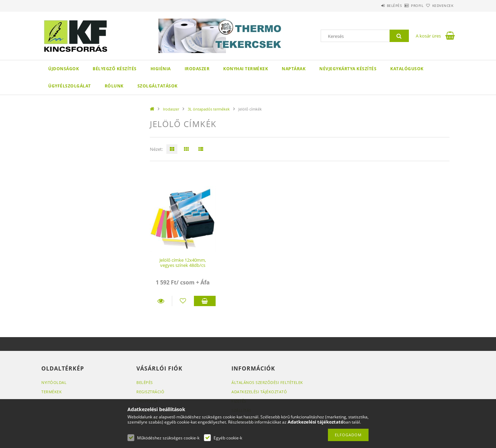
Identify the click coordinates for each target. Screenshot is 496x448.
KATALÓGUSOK (407, 69)
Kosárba (205, 301)
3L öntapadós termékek (209, 109)
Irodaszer (197, 69)
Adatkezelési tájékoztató (259, 392)
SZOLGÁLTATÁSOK (158, 86)
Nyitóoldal (54, 382)
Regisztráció (150, 392)
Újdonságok (64, 69)
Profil (406, 6)
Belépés (375, 6)
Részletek (161, 301)
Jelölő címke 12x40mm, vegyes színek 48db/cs (183, 263)
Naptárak (294, 69)
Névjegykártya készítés (348, 69)
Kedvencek (439, 6)
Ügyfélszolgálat (70, 86)
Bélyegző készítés (115, 69)
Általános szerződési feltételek (267, 382)
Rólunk (114, 86)
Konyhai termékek (246, 69)
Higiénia (161, 69)
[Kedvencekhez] (183, 301)
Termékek (51, 392)
